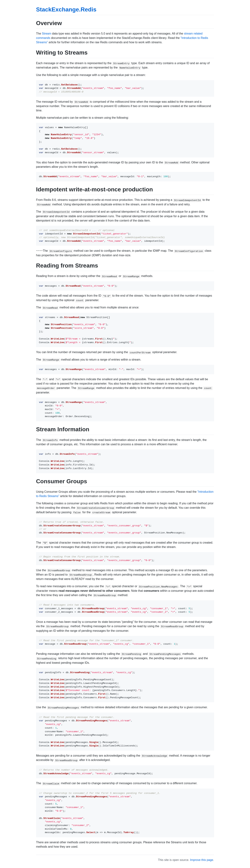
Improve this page (202, 860)
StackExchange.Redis (66, 9)
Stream (47, 34)
